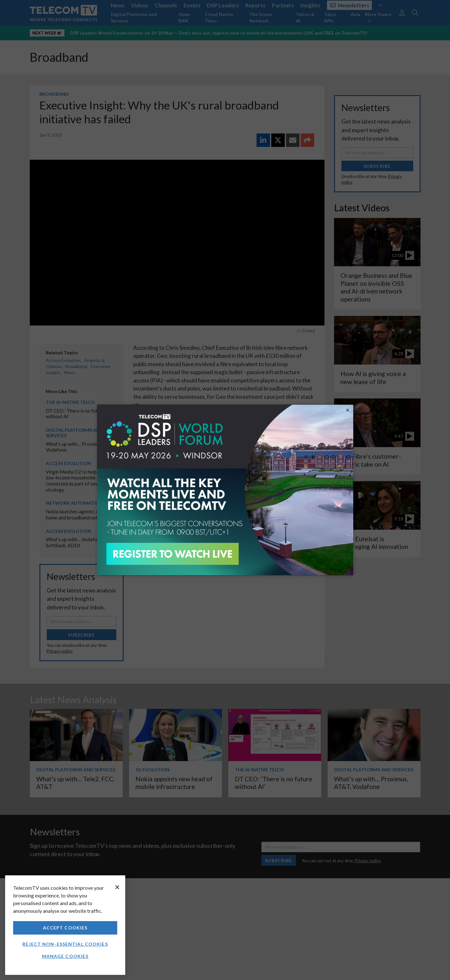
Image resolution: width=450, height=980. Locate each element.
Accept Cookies (65, 928)
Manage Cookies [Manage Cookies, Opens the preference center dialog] (65, 956)
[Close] (117, 887)
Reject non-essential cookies (65, 944)
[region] (65, 925)
